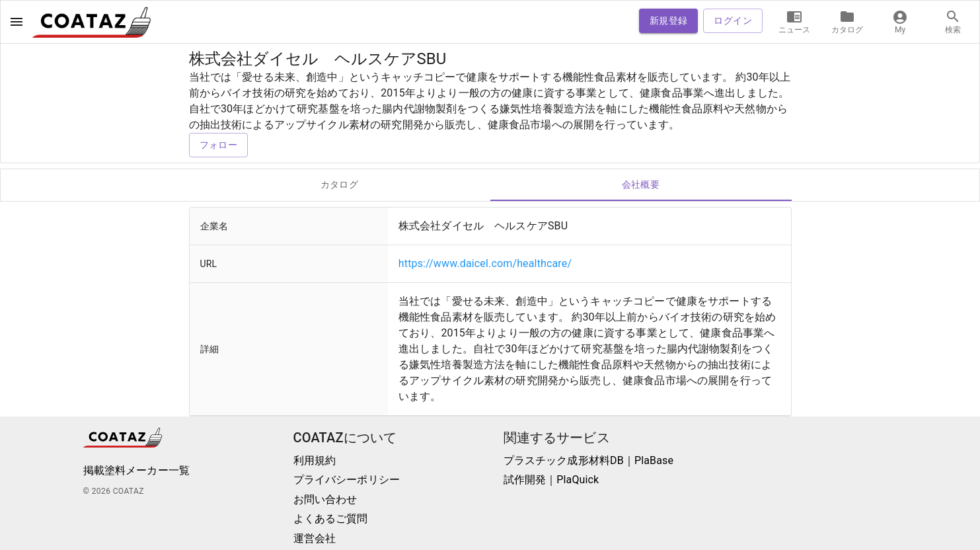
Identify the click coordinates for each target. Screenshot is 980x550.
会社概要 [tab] (641, 185)
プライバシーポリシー (347, 480)
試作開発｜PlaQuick (551, 480)
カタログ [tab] (340, 185)
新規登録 (669, 21)
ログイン (733, 21)
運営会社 (315, 538)
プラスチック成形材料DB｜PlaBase (589, 460)
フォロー (219, 145)
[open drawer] (17, 22)
